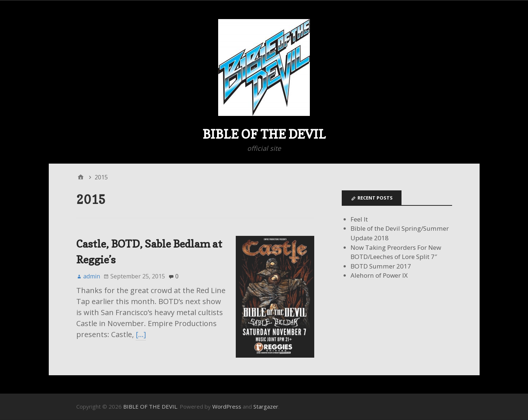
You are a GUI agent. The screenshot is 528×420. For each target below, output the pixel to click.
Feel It (359, 219)
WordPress (227, 406)
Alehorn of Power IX (379, 275)
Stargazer (266, 406)
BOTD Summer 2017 (381, 266)
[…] (141, 334)
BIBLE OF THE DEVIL (264, 134)
